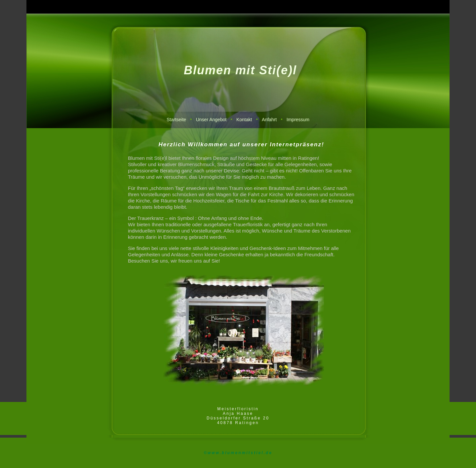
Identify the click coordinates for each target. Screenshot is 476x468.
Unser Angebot (211, 120)
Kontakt (244, 120)
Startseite (176, 120)
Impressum (298, 120)
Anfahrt (269, 120)
